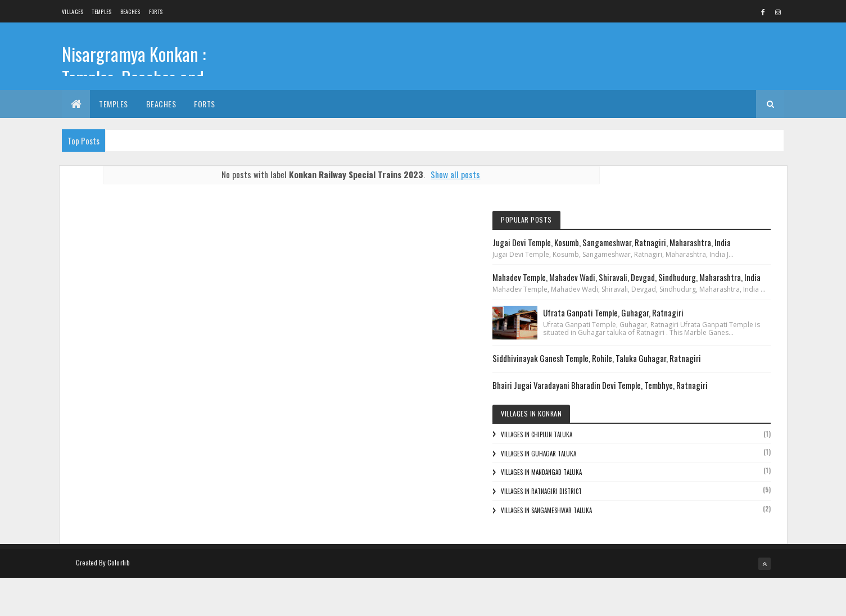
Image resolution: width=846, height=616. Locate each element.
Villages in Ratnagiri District (659, 536)
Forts (156, 12)
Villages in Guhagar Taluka (657, 498)
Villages (73, 12)
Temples (101, 12)
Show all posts (436, 174)
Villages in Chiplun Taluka (655, 479)
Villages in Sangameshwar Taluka (664, 555)
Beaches (130, 12)
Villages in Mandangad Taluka (659, 517)
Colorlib (119, 601)
